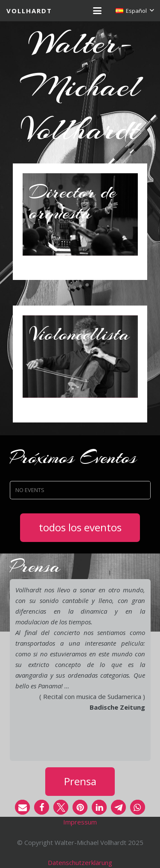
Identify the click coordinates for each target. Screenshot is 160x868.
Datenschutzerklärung (80, 862)
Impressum (80, 822)
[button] (97, 11)
